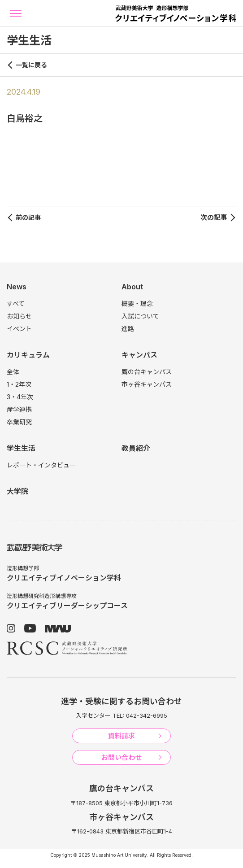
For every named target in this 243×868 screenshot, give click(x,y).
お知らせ (19, 316)
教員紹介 (136, 448)
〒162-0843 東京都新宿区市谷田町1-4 (122, 831)
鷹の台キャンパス (147, 372)
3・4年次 (20, 397)
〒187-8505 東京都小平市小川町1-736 (121, 803)
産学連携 (19, 409)
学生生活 (21, 448)
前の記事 (28, 217)
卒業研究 (19, 422)
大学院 (17, 491)
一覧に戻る (31, 65)
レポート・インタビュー (41, 465)
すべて (16, 303)
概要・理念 (137, 303)
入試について (140, 316)
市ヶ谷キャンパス (147, 384)
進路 (128, 329)
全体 (13, 372)
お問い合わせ (121, 757)
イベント (19, 329)
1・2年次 (19, 384)
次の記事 (214, 217)
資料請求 (121, 736)
